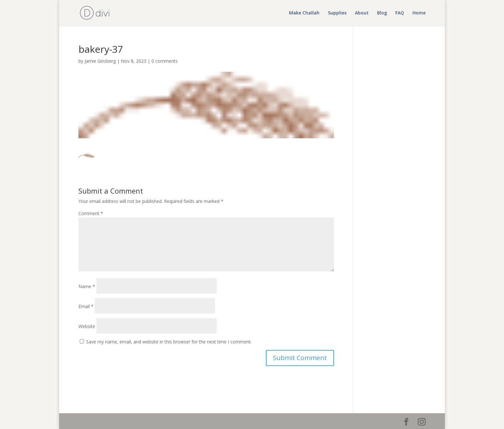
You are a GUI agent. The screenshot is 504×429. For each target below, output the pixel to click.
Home (419, 13)
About (362, 13)
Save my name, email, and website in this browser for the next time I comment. (169, 342)
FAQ (400, 13)
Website (87, 326)
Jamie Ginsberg (100, 61)
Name (87, 286)
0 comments (165, 61)
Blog (382, 13)
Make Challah (304, 13)
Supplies (337, 13)
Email (86, 306)
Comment (91, 213)
